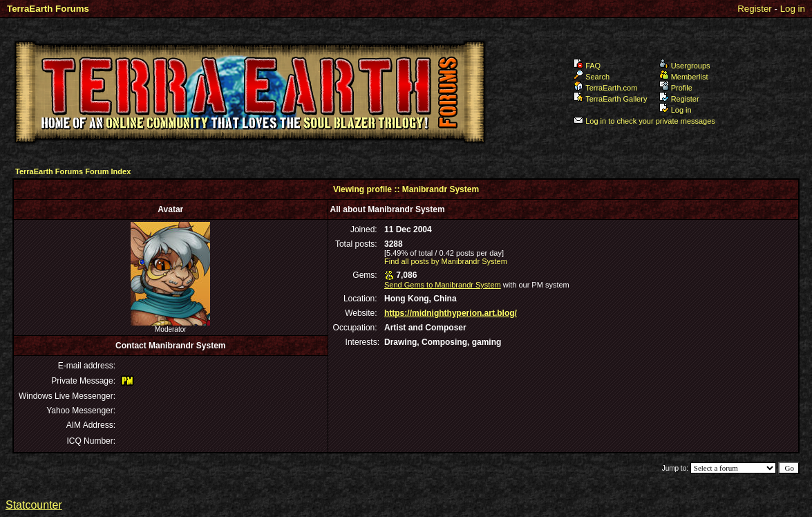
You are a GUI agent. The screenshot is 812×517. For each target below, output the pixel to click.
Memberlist (684, 77)
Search (592, 77)
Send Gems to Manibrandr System (443, 285)
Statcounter (34, 505)
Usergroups (685, 66)
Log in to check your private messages (644, 121)
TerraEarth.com (605, 88)
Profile (676, 88)
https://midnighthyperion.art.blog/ (451, 313)
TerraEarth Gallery (610, 99)
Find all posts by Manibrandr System (446, 261)
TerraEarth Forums (48, 9)
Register (755, 9)
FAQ (587, 66)
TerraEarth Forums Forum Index (73, 171)
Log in (793, 9)
